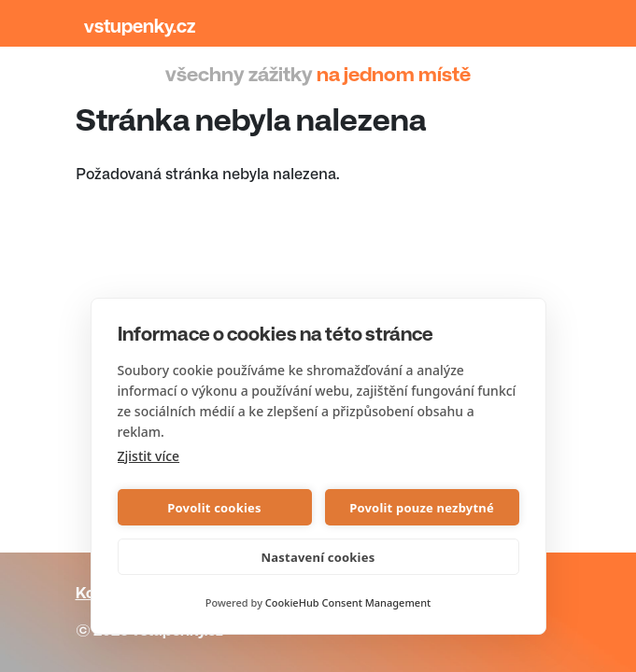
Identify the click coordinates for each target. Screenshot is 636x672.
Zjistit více (149, 456)
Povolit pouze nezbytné (422, 508)
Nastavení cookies (318, 557)
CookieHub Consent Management (348, 602)
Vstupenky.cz (140, 27)
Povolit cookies (214, 508)
